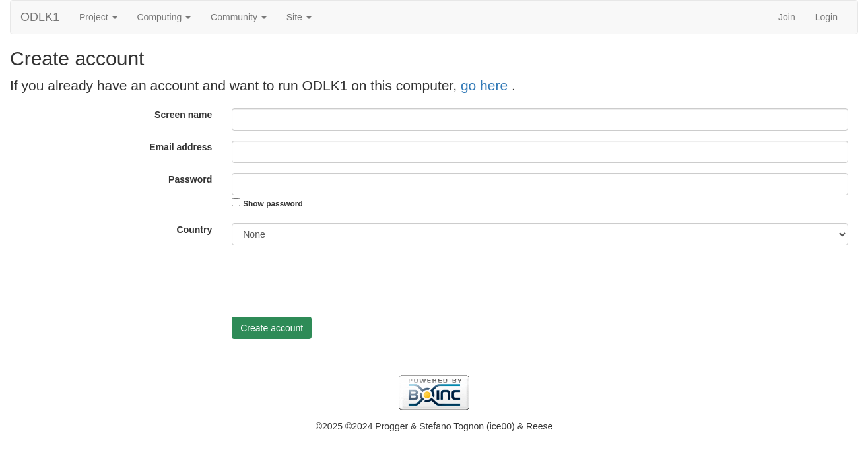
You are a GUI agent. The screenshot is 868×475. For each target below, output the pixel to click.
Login (826, 17)
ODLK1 (40, 17)
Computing (164, 17)
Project (98, 17)
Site (299, 17)
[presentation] (332, 281)
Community (239, 17)
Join (787, 17)
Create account (272, 328)
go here (486, 85)
